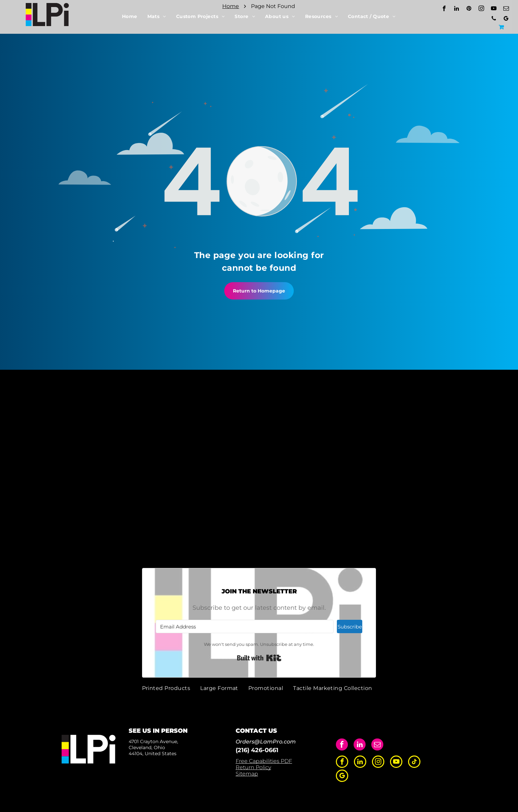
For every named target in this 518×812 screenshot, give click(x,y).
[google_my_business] (506, 19)
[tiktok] (414, 763)
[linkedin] (457, 9)
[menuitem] (130, 16)
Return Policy (253, 767)
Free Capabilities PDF (264, 761)
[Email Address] (245, 626)
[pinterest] (469, 9)
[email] (506, 9)
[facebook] (444, 9)
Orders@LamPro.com (266, 742)
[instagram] (481, 9)
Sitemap (247, 774)
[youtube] (494, 9)
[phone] (494, 19)
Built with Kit (259, 658)
